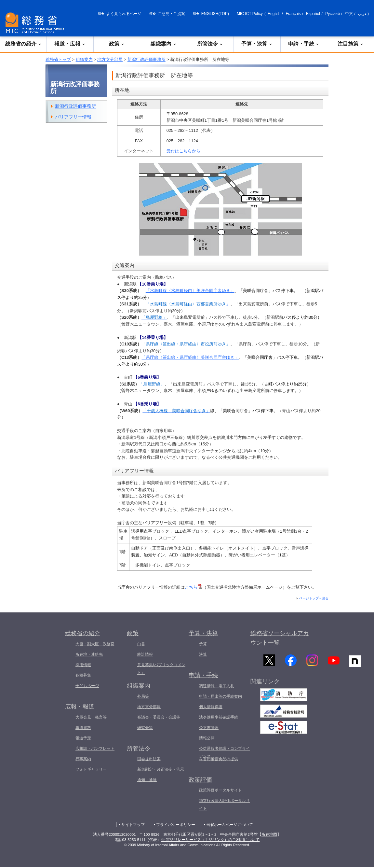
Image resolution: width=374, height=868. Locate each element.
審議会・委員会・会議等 (159, 717)
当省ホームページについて (230, 825)
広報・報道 (80, 707)
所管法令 (210, 44)
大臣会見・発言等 (91, 717)
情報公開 (207, 738)
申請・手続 (304, 44)
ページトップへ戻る (314, 598)
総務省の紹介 (23, 44)
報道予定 (83, 738)
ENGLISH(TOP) (215, 14)
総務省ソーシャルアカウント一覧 (280, 638)
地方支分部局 (110, 59)
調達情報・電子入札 (217, 686)
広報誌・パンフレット (95, 749)
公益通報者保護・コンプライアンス (224, 752)
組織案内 (164, 44)
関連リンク (265, 684)
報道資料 (83, 728)
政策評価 (200, 780)
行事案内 (83, 759)
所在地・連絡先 (89, 654)
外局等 (143, 696)
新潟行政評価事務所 (147, 59)
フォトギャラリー (91, 769)
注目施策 (351, 44)
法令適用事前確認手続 (219, 717)
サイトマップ (133, 825)
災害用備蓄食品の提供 (219, 759)
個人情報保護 (211, 707)
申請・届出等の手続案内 (220, 696)
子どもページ (87, 686)
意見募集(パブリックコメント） (161, 669)
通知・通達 (147, 780)
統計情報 (145, 654)
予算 (203, 644)
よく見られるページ (124, 14)
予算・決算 (257, 44)
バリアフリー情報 (73, 117)
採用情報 (83, 665)
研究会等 (145, 728)
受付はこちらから (183, 151)
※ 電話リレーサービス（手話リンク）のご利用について (210, 840)
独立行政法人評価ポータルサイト (224, 805)
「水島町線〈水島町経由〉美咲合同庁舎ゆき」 (190, 291)
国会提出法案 (149, 759)
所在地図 (269, 834)
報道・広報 (70, 44)
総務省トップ (58, 59)
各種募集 (83, 675)
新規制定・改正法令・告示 (161, 769)
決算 (203, 654)
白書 (141, 644)
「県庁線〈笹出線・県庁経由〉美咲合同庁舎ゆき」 (190, 357)
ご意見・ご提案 (171, 14)
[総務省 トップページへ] (36, 23)
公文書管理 (209, 728)
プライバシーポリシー (176, 825)
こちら (194, 587)
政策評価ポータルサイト (220, 790)
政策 (117, 44)
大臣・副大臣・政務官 (95, 644)
